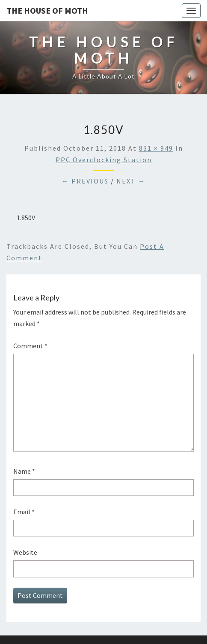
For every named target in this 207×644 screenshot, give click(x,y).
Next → (131, 181)
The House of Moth (47, 10)
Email (24, 512)
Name (24, 471)
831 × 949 (156, 148)
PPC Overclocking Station (104, 160)
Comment (30, 346)
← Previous (85, 181)
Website (25, 552)
